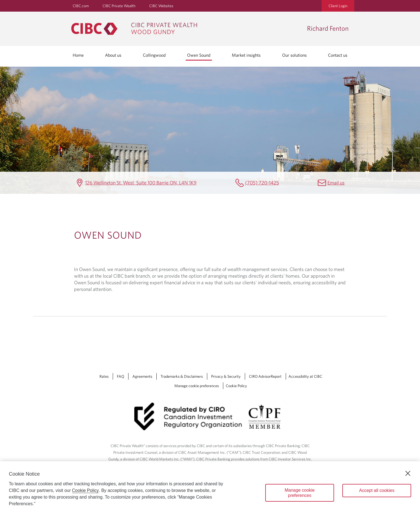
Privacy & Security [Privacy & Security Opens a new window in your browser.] (226, 376)
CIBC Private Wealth (119, 6)
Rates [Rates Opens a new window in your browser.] (104, 376)
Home (78, 55)
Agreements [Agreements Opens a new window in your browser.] (142, 376)
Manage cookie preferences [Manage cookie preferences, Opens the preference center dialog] (300, 493)
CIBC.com (81, 6)
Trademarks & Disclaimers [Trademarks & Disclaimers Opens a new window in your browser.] (182, 376)
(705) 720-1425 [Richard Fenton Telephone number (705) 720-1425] (262, 183)
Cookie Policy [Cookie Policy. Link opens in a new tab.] (236, 386)
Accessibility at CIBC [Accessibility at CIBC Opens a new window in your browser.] (305, 376)
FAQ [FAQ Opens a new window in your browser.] (120, 376)
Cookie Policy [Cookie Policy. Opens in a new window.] (86, 490)
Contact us (338, 55)
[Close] (408, 473)
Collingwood (154, 55)
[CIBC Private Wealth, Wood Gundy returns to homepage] (186, 29)
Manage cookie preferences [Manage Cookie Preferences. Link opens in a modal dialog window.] (197, 386)
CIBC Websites (161, 6)
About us (113, 55)
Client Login (338, 6)
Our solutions (294, 55)
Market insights (246, 55)
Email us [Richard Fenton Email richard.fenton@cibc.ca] (336, 183)
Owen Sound (199, 55)
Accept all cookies (377, 490)
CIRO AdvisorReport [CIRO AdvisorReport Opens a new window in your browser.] (265, 376)
